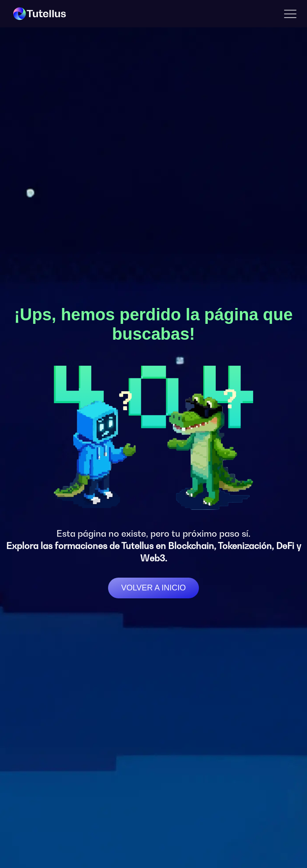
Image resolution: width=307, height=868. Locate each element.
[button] (290, 14)
